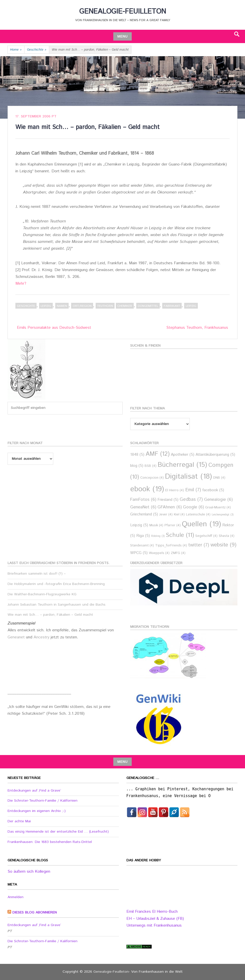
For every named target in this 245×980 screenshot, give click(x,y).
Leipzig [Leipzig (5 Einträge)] (139, 525)
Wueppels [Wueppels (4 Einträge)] (159, 553)
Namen (62, 306)
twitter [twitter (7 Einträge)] (199, 545)
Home (16, 50)
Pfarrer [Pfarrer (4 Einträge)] (173, 525)
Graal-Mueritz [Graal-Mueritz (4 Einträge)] (218, 508)
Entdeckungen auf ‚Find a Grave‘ (34, 791)
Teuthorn (105, 306)
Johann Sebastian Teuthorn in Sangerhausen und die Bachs (57, 605)
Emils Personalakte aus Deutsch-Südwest (54, 328)
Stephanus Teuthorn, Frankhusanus (197, 328)
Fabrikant (172, 306)
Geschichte (37, 50)
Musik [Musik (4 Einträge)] (156, 525)
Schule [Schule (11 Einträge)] (180, 535)
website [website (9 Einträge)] (223, 545)
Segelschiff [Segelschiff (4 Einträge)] (206, 536)
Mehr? (21, 284)
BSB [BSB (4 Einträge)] (151, 466)
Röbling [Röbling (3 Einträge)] (158, 536)
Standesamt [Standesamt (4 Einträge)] (142, 546)
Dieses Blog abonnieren (35, 912)
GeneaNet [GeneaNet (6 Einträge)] (143, 507)
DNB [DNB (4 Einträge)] (219, 478)
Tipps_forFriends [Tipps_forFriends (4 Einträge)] (171, 546)
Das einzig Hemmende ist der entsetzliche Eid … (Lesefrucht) (58, 832)
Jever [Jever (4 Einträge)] (166, 515)
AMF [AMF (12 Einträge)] (158, 454)
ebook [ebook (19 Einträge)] (147, 489)
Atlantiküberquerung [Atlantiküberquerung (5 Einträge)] (215, 455)
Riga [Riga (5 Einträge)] (143, 536)
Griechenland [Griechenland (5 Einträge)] (144, 514)
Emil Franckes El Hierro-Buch (152, 912)
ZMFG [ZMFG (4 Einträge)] (178, 553)
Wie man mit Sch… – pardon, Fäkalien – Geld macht (50, 615)
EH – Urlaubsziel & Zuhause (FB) (155, 919)
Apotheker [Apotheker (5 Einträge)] (183, 455)
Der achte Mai (19, 821)
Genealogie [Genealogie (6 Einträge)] (218, 500)
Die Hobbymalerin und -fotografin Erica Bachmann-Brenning (56, 584)
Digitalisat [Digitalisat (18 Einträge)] (188, 477)
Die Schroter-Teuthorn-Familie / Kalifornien (43, 801)
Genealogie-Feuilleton (123, 12)
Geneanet (17, 637)
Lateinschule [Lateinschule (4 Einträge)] (198, 515)
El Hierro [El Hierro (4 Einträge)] (175, 490)
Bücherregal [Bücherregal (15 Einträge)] (182, 465)
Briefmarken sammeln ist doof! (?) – (37, 574)
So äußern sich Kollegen (29, 872)
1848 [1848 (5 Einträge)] (137, 455)
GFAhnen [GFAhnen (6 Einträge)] (170, 507)
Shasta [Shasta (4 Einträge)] (227, 536)
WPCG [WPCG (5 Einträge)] (139, 553)
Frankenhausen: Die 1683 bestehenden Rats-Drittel (50, 842)
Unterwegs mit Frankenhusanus (154, 925)
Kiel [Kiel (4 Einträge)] (179, 515)
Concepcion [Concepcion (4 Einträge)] (152, 478)
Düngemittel (148, 306)
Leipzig (46, 306)
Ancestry (42, 637)
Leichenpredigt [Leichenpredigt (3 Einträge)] (223, 515)
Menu (122, 37)
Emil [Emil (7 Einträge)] (193, 490)
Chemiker (125, 306)
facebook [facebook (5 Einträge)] (213, 490)
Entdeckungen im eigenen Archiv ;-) (37, 811)
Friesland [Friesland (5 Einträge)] (168, 500)
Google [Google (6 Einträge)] (193, 507)
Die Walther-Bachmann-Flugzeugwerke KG (42, 594)
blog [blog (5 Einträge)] (137, 466)
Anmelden (16, 897)
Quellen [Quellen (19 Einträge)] (201, 524)
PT (54, 116)
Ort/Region (82, 306)
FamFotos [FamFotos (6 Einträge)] (143, 500)
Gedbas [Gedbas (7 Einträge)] (191, 499)
